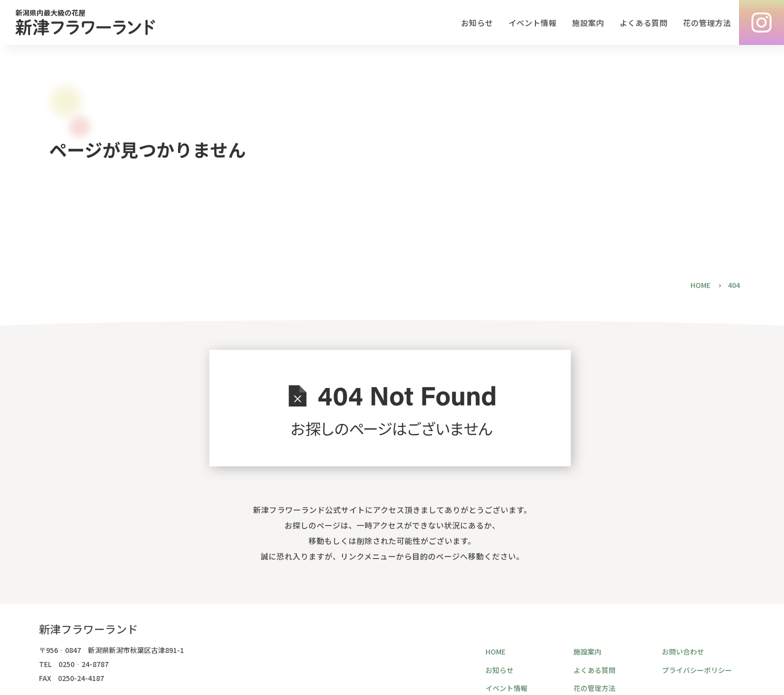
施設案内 (588, 23)
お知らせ (477, 23)
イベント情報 (532, 23)
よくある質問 (643, 23)
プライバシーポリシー (697, 670)
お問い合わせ (683, 651)
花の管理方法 (707, 23)
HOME (495, 651)
